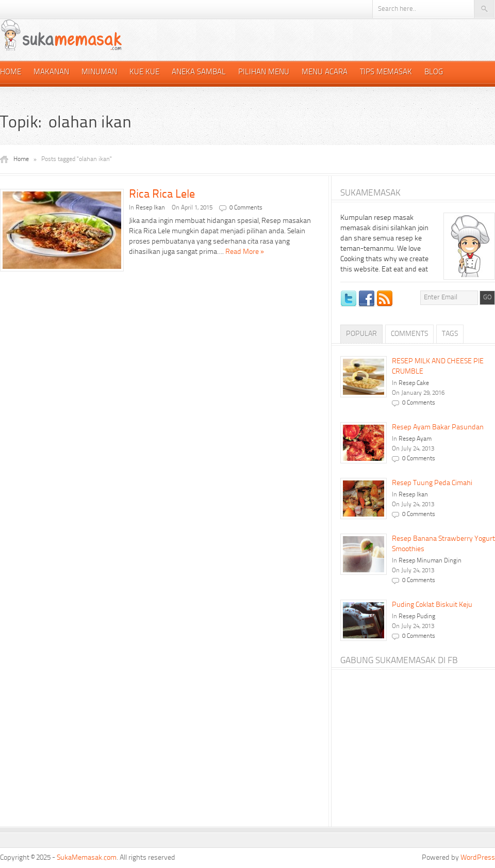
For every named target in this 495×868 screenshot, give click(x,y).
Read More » (245, 252)
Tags (450, 334)
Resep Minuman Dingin (430, 561)
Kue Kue (144, 73)
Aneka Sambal (199, 73)
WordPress (478, 858)
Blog (434, 73)
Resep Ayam (415, 439)
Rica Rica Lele (162, 195)
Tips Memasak (386, 73)
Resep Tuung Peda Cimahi (432, 483)
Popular (361, 334)
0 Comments (246, 208)
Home (11, 73)
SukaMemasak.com (87, 858)
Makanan (51, 73)
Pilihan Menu (264, 73)
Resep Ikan (150, 208)
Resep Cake (414, 383)
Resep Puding (417, 617)
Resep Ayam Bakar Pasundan (438, 427)
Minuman (99, 73)
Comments (409, 334)
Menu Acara (325, 73)
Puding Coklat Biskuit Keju (432, 605)
